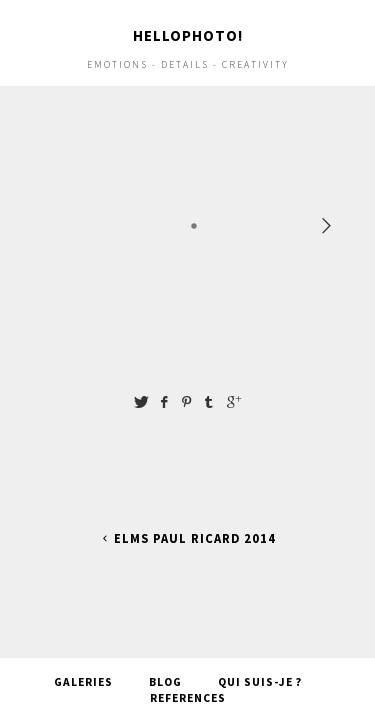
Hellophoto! (188, 35)
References (188, 682)
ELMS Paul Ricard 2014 (187, 538)
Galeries (83, 666)
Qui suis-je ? (260, 666)
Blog (165, 666)
